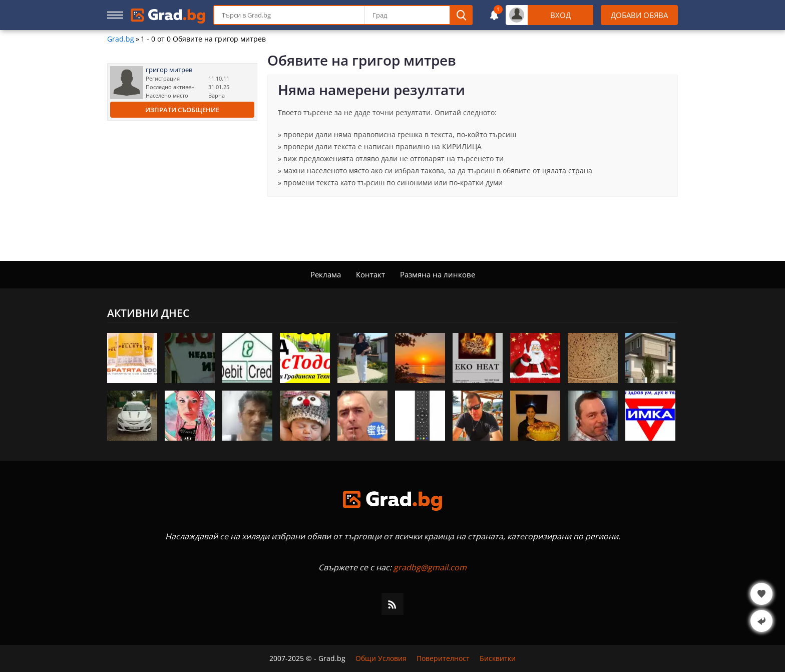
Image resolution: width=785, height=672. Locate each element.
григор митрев (169, 70)
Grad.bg (121, 39)
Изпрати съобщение (182, 110)
